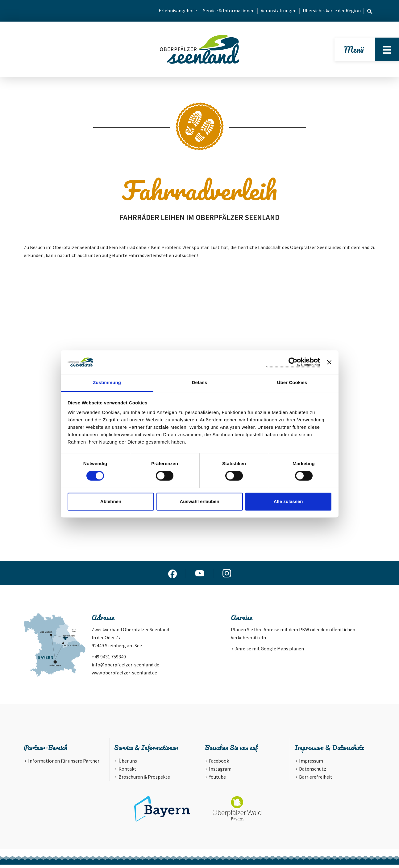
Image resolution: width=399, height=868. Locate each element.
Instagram (220, 772)
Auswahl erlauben (199, 501)
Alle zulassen (288, 501)
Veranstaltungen (279, 10)
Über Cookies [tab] (292, 382)
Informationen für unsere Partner (64, 764)
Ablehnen (111, 501)
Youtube (217, 780)
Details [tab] (200, 382)
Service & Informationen (229, 10)
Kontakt (127, 772)
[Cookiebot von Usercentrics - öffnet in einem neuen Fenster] (293, 362)
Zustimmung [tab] (107, 382)
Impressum (311, 764)
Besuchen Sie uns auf (231, 751)
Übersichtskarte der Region (332, 10)
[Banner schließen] (329, 362)
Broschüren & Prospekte (144, 780)
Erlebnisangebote (178, 10)
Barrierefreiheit (316, 780)
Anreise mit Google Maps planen (270, 652)
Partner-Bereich (46, 751)
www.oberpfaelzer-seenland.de (124, 676)
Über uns (128, 764)
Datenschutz (313, 772)
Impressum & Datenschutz (329, 751)
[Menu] (386, 51)
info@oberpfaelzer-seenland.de (125, 668)
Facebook (219, 764)
